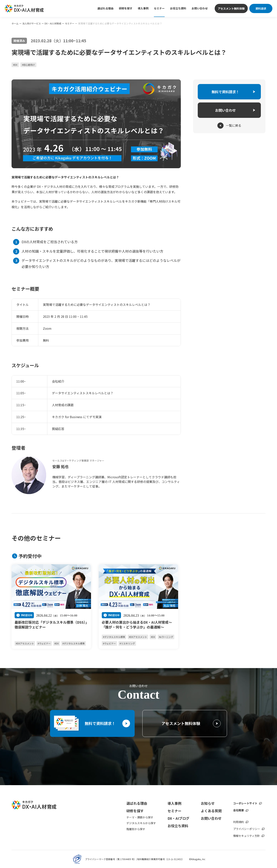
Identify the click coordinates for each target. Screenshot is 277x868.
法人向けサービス (32, 23)
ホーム (15, 23)
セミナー (70, 23)
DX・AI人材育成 (53, 23)
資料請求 (261, 8)
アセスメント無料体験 (231, 8)
